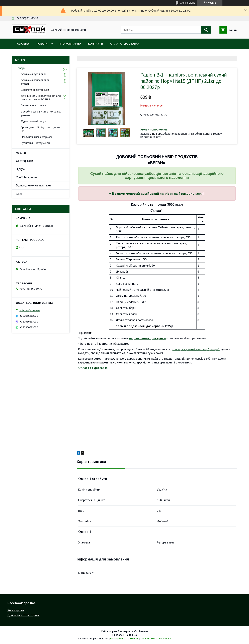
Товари (42, 44)
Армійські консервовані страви (36, 82)
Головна (22, 44)
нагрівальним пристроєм (147, 338)
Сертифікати (24, 161)
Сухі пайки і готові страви (23, 615)
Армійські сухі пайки (34, 74)
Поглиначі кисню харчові (36, 137)
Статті (20, 194)
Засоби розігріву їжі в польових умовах (41, 113)
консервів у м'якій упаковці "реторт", (196, 349)
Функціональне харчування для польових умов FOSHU (41, 98)
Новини (21, 153)
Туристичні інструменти (35, 143)
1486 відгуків (188, 3)
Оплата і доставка (125, 44)
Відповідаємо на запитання (34, 185)
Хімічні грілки (16, 610)
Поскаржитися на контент (124, 639)
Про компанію (70, 44)
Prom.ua (143, 631)
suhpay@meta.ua (30, 310)
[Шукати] (206, 30)
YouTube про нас (27, 177)
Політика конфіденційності (156, 639)
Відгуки (21, 169)
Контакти (96, 44)
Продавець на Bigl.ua (125, 635)
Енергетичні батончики (35, 90)
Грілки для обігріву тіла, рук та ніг (40, 129)
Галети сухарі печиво (34, 105)
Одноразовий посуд (34, 121)
